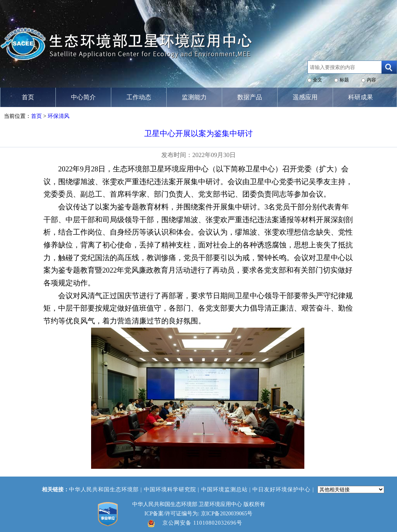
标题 (344, 80)
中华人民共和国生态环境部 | (106, 490)
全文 (318, 80)
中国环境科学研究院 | (173, 490)
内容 (371, 80)
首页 (36, 116)
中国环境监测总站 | (227, 490)
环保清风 (59, 116)
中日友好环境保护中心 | (284, 490)
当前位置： (17, 116)
